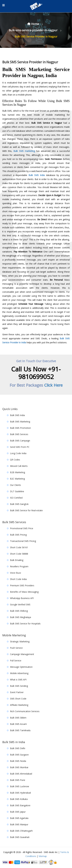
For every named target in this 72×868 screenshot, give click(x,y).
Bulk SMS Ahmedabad (21, 774)
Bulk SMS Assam (18, 724)
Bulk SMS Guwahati (20, 837)
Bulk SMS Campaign (20, 441)
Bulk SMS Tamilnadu (20, 730)
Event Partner (17, 692)
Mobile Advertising (19, 673)
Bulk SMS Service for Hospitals (25, 624)
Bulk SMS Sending (19, 686)
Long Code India (18, 453)
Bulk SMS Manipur (19, 824)
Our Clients (15, 485)
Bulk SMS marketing (24, 151)
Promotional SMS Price (22, 528)
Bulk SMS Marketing (20, 422)
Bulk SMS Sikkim (18, 718)
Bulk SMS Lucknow (20, 786)
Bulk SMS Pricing (18, 535)
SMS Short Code (18, 699)
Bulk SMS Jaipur (18, 812)
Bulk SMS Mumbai (19, 767)
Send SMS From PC (20, 447)
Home (34, 24)
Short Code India (18, 579)
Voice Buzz (15, 573)
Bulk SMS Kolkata (19, 799)
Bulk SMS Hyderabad (20, 793)
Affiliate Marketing (19, 705)
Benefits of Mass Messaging (24, 592)
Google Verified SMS (20, 604)
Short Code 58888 (19, 554)
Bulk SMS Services (19, 434)
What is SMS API (18, 680)
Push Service (16, 648)
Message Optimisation (21, 667)
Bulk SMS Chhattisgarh (21, 831)
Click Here (53, 385)
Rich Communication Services (25, 711)
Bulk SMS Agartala (19, 818)
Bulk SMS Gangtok (19, 504)
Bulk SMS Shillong (19, 611)
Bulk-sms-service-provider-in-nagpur (34, 30)
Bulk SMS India (37, 175)
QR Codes (15, 460)
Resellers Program (19, 566)
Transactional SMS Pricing (23, 541)
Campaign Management (22, 654)
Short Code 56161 (19, 547)
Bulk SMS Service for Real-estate (26, 510)
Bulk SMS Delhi (18, 748)
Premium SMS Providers (22, 585)
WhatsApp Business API (22, 598)
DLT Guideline (17, 491)
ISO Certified (16, 498)
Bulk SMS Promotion (20, 428)
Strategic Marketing (20, 641)
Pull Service (16, 661)
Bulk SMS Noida (18, 761)
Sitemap (43, 856)
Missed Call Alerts (19, 466)
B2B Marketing (17, 472)
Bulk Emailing (17, 560)
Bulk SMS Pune (18, 780)
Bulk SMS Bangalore (20, 805)
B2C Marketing (17, 479)
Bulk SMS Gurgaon (19, 755)
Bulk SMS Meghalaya (21, 617)
